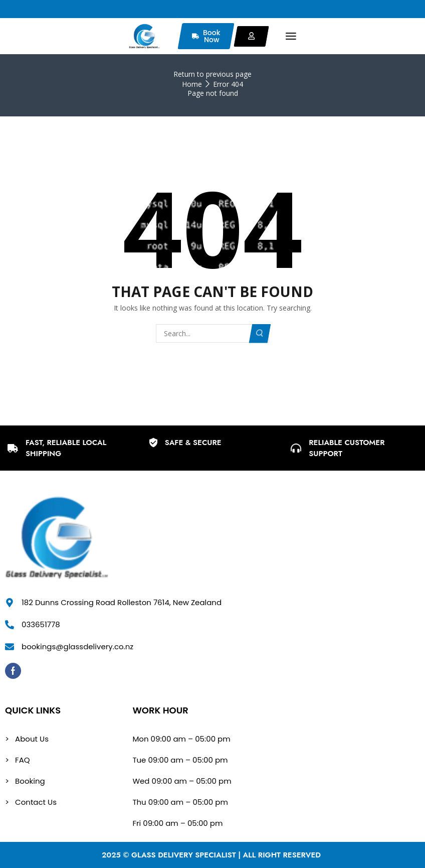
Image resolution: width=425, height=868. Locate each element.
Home (192, 84)
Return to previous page (212, 74)
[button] (291, 36)
